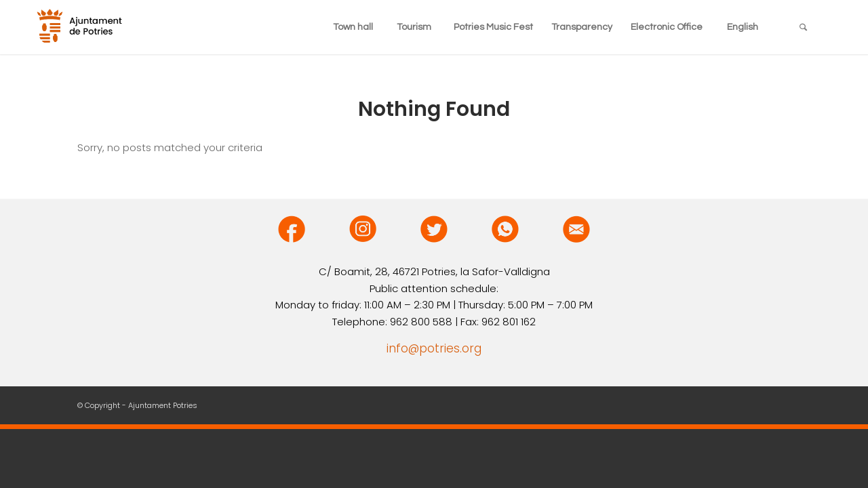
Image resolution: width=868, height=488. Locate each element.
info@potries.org (434, 348)
